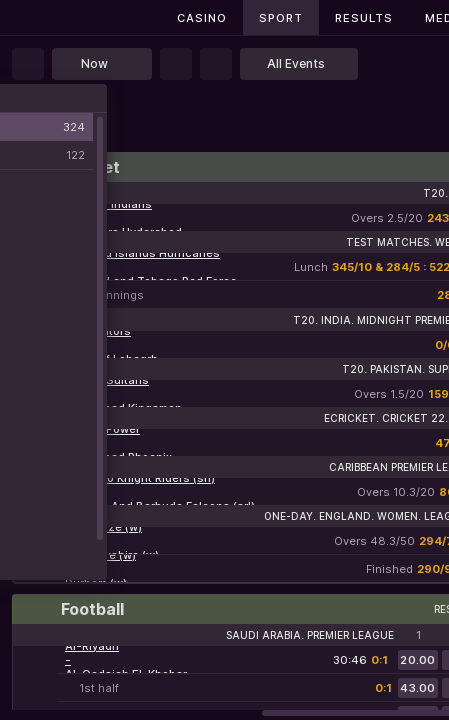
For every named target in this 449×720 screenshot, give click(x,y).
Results (364, 18)
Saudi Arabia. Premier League (310, 635)
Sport (281, 18)
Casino (202, 18)
